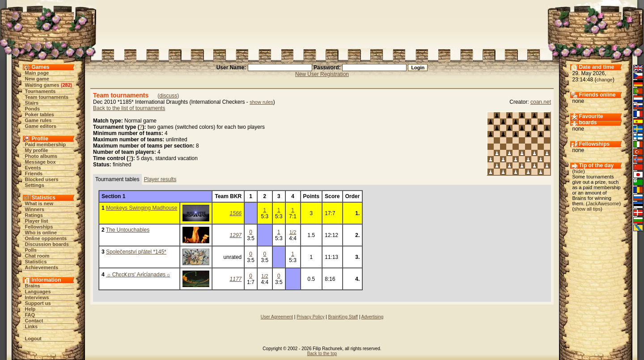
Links (32, 326)
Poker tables (40, 114)
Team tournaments (47, 97)
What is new (39, 203)
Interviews (37, 297)
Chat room (37, 256)
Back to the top (322, 354)
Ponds (33, 109)
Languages (38, 292)
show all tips (587, 209)
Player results (160, 179)
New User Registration (322, 74)
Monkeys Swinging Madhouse (142, 208)
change (605, 80)
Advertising (372, 317)
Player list (37, 221)
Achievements (42, 267)
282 (66, 85)
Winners (35, 209)
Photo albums (41, 156)
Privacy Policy (310, 317)
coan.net (541, 102)
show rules (261, 102)
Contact (34, 321)
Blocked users (42, 179)
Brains (33, 286)
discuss (168, 96)
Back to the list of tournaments (129, 108)
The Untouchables (128, 230)
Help (30, 309)
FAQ (30, 315)
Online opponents (46, 238)
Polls (31, 250)
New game (37, 79)
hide (578, 171)
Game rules (38, 120)
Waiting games (42, 85)
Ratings (34, 215)
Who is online (41, 233)
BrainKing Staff (343, 317)
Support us (38, 303)
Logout (33, 339)
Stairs (32, 103)
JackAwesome (604, 203)
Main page (37, 73)
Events (33, 168)
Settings (35, 185)
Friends (34, 174)
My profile (37, 150)
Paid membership (46, 144)
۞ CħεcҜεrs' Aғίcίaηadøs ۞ (138, 275)
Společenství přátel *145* (136, 252)
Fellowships (39, 227)
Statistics (36, 262)
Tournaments (40, 91)
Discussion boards (47, 244)
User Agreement (277, 317)
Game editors (41, 126)
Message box (40, 162)
